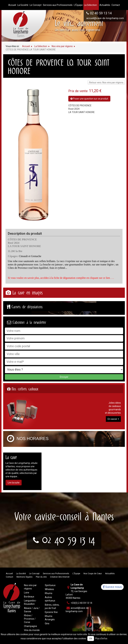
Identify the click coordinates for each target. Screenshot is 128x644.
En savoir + (113, 419)
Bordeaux (29, 597)
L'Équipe (76, 574)
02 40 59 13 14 (101, 13)
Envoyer (64, 377)
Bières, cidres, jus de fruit (52, 606)
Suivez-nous (112, 587)
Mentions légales (24, 577)
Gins (47, 623)
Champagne (30, 626)
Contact (9, 577)
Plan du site (41, 577)
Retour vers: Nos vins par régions (106, 82)
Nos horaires (33, 439)
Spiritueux (50, 585)
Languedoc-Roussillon (30, 602)
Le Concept (34, 574)
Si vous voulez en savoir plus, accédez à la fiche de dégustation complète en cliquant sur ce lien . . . (61, 278)
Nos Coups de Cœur (93, 574)
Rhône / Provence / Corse (30, 619)
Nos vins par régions (30, 587)
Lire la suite (14, 483)
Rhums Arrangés (50, 618)
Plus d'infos (101, 638)
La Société (21, 574)
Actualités (110, 574)
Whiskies (49, 589)
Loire (27, 593)
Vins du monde (32, 630)
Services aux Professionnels (56, 574)
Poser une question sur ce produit (89, 99)
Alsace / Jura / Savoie (32, 610)
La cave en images (27, 293)
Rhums (49, 593)
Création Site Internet (60, 577)
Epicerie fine (51, 612)
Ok (91, 638)
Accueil (9, 574)
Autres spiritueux (50, 599)
